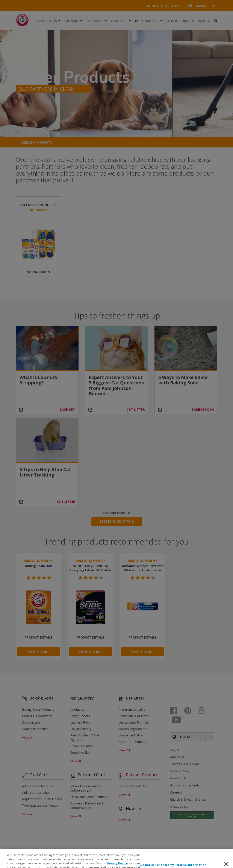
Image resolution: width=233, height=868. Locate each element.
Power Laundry (82, 747)
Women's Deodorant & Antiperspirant (87, 806)
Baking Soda (48, 21)
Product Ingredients (185, 786)
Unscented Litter (131, 736)
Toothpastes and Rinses (40, 806)
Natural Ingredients (133, 729)
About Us (155, 6)
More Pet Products (133, 742)
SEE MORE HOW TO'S (116, 522)
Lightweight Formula (134, 723)
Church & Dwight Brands (188, 800)
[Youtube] (177, 721)
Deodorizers (31, 723)
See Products (39, 272)
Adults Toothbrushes (38, 787)
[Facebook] (177, 711)
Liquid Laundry (81, 729)
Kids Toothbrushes (36, 793)
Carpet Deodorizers (37, 716)
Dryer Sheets (80, 716)
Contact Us (178, 779)
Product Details (39, 638)
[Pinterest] (190, 711)
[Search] (216, 21)
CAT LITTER (136, 410)
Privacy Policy (180, 772)
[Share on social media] (24, 410)
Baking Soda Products (38, 710)
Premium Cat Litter (133, 710)
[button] (202, 6)
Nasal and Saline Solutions (89, 797)
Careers (176, 793)
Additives (77, 710)
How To (204, 21)
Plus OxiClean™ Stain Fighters (85, 738)
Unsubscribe (179, 807)
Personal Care (149, 21)
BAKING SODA (203, 410)
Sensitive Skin (80, 753)
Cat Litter (97, 21)
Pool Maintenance (35, 729)
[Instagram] (204, 711)
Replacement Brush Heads (42, 800)
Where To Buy (39, 652)
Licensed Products (36, 142)
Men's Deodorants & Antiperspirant (86, 789)
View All (28, 738)
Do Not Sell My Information (186, 814)
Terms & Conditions (185, 765)
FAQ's (174, 6)
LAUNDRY (67, 410)
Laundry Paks (80, 723)
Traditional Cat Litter (134, 716)
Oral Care (121, 21)
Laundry (74, 21)
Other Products (180, 21)
